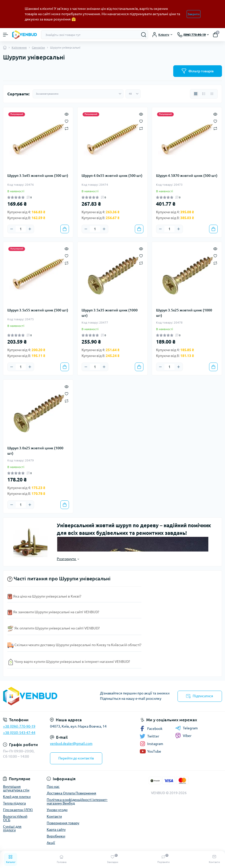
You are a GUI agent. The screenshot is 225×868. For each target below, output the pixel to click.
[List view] (204, 94)
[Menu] (6, 35)
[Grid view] (196, 94)
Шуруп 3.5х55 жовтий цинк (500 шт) (38, 310)
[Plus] (30, 229)
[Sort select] (78, 94)
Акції (51, 843)
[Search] (144, 35)
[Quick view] (67, 114)
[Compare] (67, 128)
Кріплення (19, 47)
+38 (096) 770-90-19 (19, 726)
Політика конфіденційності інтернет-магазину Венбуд (77, 801)
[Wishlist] (67, 121)
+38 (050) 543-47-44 (19, 733)
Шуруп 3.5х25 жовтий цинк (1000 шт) (184, 313)
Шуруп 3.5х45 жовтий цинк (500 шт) (38, 176)
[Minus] (12, 229)
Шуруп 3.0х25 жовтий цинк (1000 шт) (35, 451)
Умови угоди (57, 810)
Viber (183, 736)
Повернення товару (63, 823)
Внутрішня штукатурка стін (16, 788)
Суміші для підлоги (12, 828)
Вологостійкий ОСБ (15, 818)
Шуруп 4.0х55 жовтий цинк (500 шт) (112, 176)
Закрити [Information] (194, 14)
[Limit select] (133, 94)
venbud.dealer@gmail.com (71, 744)
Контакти (54, 816)
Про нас (53, 787)
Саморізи (38, 47)
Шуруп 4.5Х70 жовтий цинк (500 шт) (187, 176)
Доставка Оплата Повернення (71, 793)
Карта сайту (56, 830)
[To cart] (65, 229)
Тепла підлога (14, 803)
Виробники (56, 836)
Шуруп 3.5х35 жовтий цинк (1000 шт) (110, 313)
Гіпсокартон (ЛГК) (18, 810)
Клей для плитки (17, 797)
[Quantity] (21, 229)
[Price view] (212, 94)
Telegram (186, 728)
